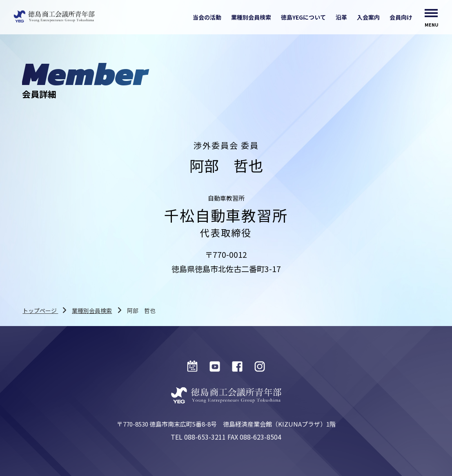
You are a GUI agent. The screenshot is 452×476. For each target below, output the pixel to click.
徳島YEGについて (303, 17)
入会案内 (368, 17)
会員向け (401, 17)
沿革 (341, 17)
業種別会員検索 (251, 17)
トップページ (40, 311)
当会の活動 (207, 17)
